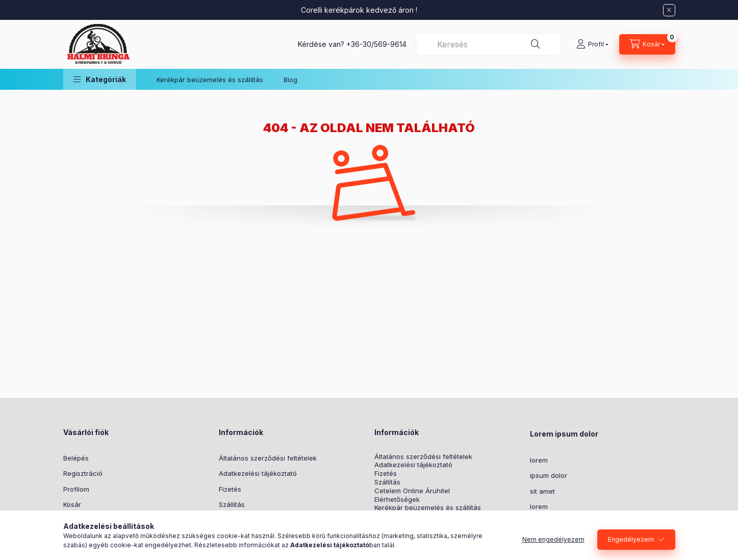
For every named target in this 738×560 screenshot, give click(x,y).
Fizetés (230, 489)
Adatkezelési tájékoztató (258, 473)
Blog (290, 80)
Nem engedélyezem (553, 539)
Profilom (76, 489)
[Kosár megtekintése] (647, 44)
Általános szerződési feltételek (268, 458)
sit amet (542, 491)
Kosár (72, 504)
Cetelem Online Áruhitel (412, 491)
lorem (539, 460)
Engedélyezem (631, 539)
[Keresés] (536, 44)
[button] (100, 79)
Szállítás (232, 504)
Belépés (76, 458)
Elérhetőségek (397, 500)
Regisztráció (83, 473)
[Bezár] (669, 10)
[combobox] (489, 44)
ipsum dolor (549, 475)
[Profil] (592, 44)
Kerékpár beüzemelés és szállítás (210, 80)
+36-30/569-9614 (376, 44)
